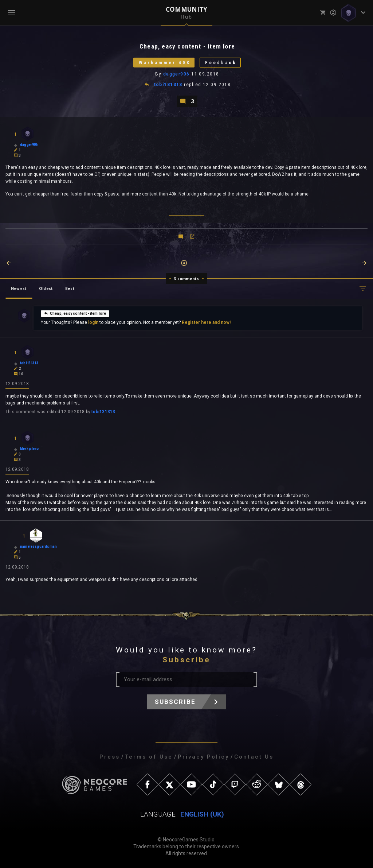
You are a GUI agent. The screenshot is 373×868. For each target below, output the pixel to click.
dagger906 (176, 74)
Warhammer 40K (165, 63)
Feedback (221, 63)
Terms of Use (149, 757)
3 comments (187, 279)
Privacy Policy (203, 757)
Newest (19, 288)
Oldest (46, 288)
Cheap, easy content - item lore (75, 313)
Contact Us (254, 757)
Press (110, 757)
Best (70, 288)
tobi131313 (168, 85)
